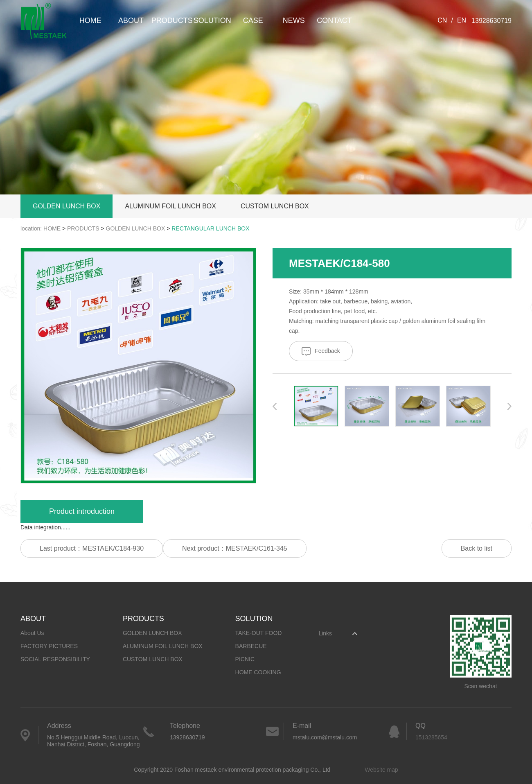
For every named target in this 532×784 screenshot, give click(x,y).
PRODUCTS (172, 20)
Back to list (477, 548)
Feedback (321, 351)
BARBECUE (251, 646)
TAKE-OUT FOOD (259, 633)
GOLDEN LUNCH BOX (66, 206)
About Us (32, 633)
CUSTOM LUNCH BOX (275, 206)
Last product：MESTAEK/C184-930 (92, 548)
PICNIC (245, 659)
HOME (90, 20)
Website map (381, 770)
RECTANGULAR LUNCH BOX (210, 228)
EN (462, 20)
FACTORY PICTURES (49, 646)
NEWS (294, 20)
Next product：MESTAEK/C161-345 (235, 548)
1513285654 (431, 737)
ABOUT (131, 20)
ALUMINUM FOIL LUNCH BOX (170, 206)
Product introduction (82, 511)
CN (442, 20)
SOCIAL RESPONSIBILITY (55, 659)
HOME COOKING (258, 672)
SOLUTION (212, 20)
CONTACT (334, 20)
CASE (253, 20)
